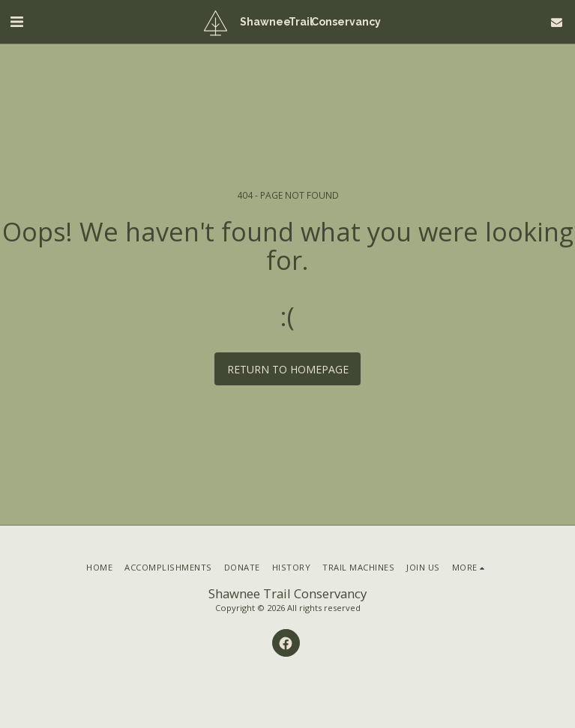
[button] (16, 21)
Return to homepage (288, 369)
